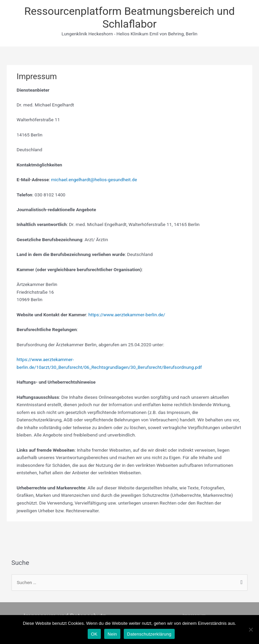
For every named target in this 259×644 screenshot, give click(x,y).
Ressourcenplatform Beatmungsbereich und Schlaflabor (129, 18)
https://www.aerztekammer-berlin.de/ (127, 315)
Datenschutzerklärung (149, 634)
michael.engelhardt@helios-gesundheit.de (94, 180)
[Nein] (251, 630)
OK (94, 634)
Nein (112, 634)
